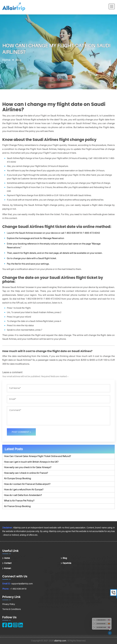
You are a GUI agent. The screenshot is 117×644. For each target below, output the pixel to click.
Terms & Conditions (12, 609)
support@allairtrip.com (22, 584)
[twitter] (10, 625)
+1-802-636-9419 (18, 589)
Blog (65, 558)
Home (6, 60)
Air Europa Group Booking (17, 478)
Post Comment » (21, 432)
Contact (8, 563)
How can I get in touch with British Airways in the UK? (31, 462)
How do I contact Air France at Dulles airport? (27, 484)
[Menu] (112, 6)
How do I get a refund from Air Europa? (24, 489)
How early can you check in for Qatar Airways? (28, 467)
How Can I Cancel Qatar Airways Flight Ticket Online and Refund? (37, 456)
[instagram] (15, 625)
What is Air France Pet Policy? (19, 501)
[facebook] (5, 625)
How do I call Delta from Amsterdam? (23, 495)
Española (67, 563)
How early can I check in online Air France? (26, 473)
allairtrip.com (60, 641)
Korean (8, 568)
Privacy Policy (9, 604)
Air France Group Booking (17, 506)
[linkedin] (21, 625)
